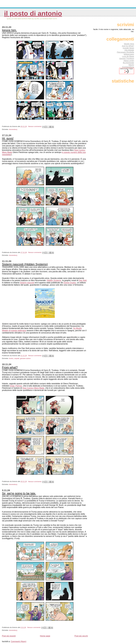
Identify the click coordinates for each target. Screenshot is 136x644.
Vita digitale (129, 50)
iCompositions (128, 67)
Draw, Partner (16, 386)
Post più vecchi (81, 636)
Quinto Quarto (70, 283)
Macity (131, 65)
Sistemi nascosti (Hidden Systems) (25, 264)
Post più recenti (9, 636)
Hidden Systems (54, 280)
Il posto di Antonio (33, 13)
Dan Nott (83, 280)
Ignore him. (9, 30)
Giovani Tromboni (127, 58)
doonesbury (13, 129)
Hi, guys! (8, 138)
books (11, 358)
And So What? (128, 46)
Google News (128, 48)
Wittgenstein (129, 54)
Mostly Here (129, 44)
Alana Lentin (129, 61)
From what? (10, 367)
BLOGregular (129, 63)
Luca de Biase (128, 56)
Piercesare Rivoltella (125, 52)
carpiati (17, 358)
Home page (45, 636)
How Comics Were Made (33, 388)
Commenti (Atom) (18, 641)
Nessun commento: (35, 126)
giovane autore (25, 358)
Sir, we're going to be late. (19, 493)
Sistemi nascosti (27, 283)
